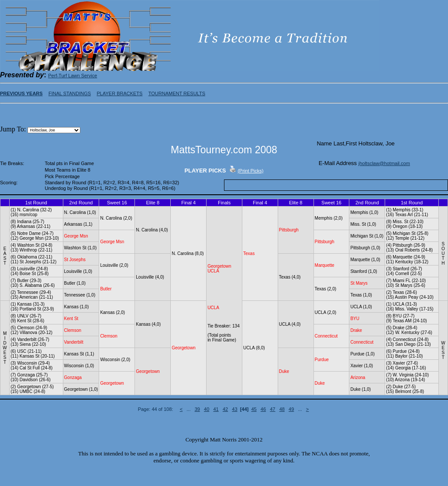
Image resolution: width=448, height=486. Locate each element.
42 (225, 409)
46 (263, 409)
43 (234, 409)
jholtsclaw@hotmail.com (384, 163)
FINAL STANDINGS (70, 93)
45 (254, 409)
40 (207, 409)
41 (216, 409)
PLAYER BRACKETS (119, 93)
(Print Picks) (250, 171)
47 (272, 409)
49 (291, 409)
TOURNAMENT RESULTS (177, 93)
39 (197, 409)
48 (282, 409)
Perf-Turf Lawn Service (72, 76)
